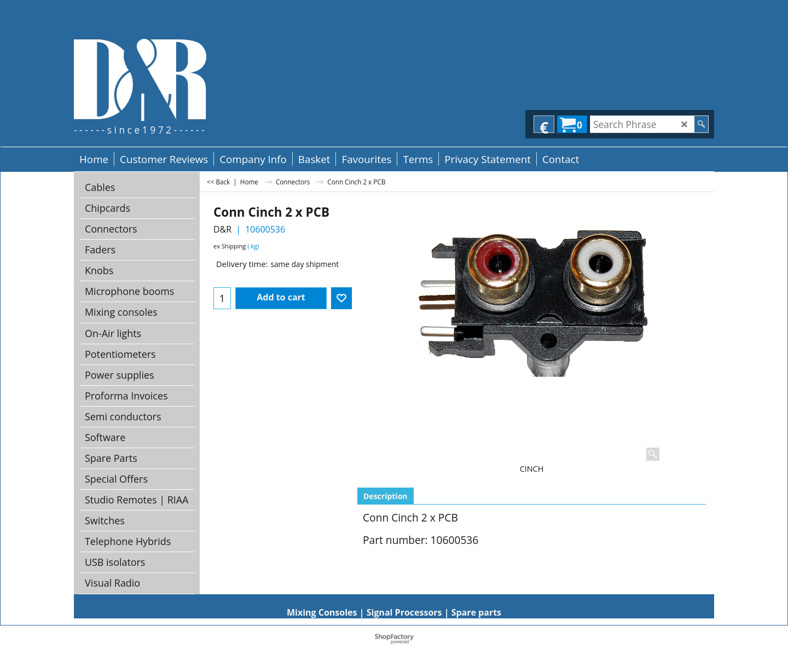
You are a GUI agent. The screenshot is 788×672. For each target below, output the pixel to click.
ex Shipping (230, 246)
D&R (222, 229)
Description (386, 496)
